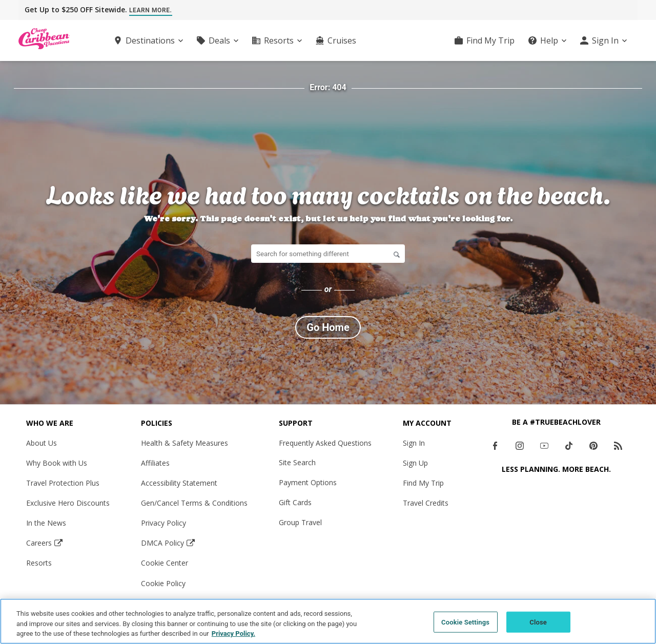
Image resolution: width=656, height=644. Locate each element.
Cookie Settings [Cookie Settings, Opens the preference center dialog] (465, 622)
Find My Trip (490, 40)
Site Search (297, 462)
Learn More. (151, 10)
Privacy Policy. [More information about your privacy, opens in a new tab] (233, 634)
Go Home (328, 327)
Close (538, 622)
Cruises (342, 40)
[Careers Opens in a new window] (68, 543)
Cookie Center (165, 563)
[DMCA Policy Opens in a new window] (194, 543)
